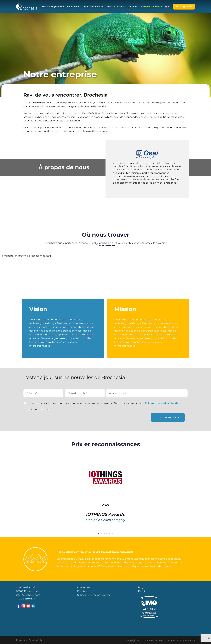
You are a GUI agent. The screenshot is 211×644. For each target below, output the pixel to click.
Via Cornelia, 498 (26, 587)
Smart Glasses (115, 7)
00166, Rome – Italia (28, 591)
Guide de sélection (93, 7)
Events (142, 591)
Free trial (82, 591)
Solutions (73, 7)
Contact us (84, 587)
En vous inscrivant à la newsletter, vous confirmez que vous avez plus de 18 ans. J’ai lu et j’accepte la (103, 403)
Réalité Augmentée (53, 7)
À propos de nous (151, 7)
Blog (141, 587)
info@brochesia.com (28, 595)
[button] (26, 491)
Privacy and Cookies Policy (30, 640)
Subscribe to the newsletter (94, 595)
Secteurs (132, 7)
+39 (18, 599)
